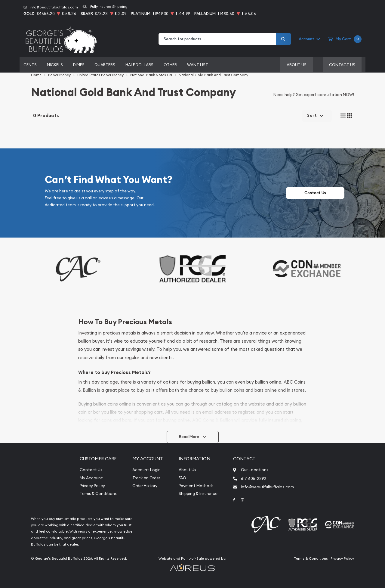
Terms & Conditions (98, 494)
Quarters (105, 65)
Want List (198, 65)
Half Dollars (139, 65)
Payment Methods (196, 486)
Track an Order (146, 478)
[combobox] (217, 39)
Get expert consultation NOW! (325, 95)
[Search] (283, 39)
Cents (30, 65)
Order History (145, 486)
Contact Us (342, 65)
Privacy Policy (92, 486)
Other (170, 65)
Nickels (55, 65)
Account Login (146, 470)
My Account (91, 478)
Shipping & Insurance (198, 494)
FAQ (182, 478)
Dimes (79, 65)
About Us (297, 65)
